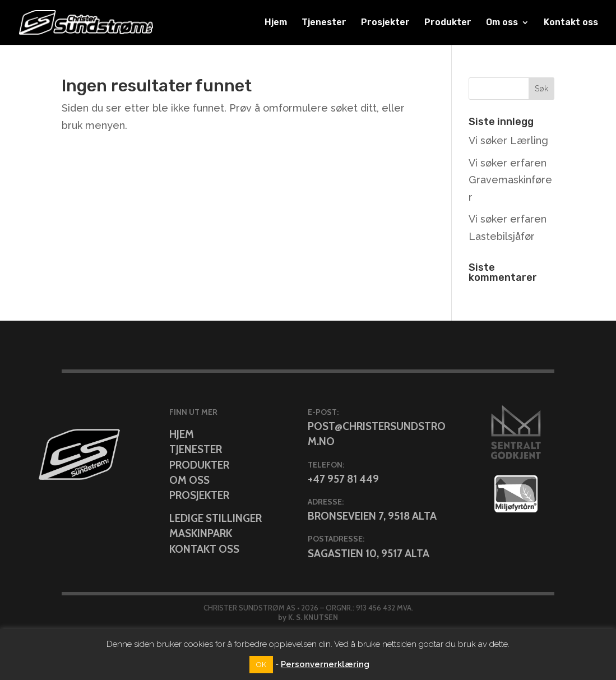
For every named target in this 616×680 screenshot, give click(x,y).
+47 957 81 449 (343, 479)
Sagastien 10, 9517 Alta (369, 554)
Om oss (502, 23)
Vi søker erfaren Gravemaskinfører (510, 180)
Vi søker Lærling (508, 140)
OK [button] (261, 665)
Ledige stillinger (216, 518)
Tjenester (324, 23)
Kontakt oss (571, 23)
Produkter (448, 23)
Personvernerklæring (325, 664)
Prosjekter (385, 23)
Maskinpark (201, 533)
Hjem (276, 23)
